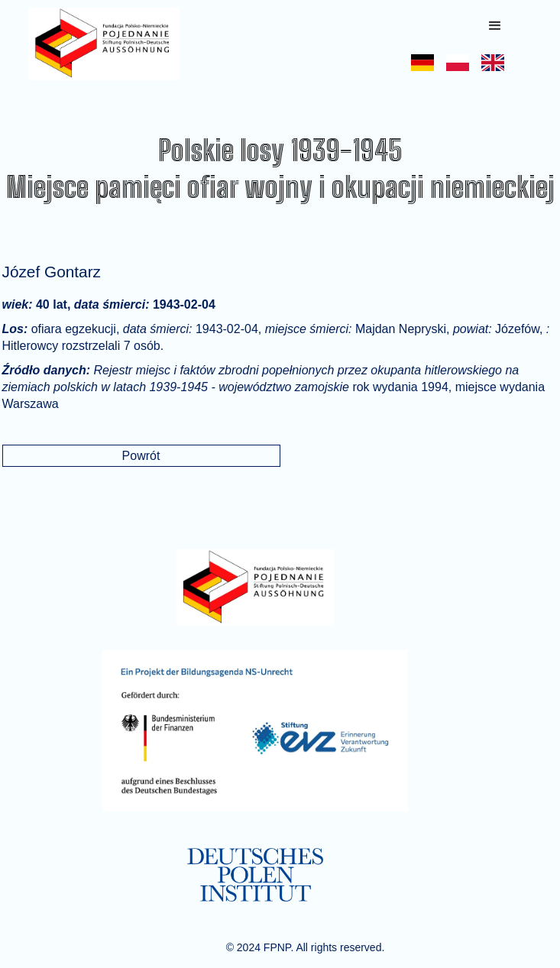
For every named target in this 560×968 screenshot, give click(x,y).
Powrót (141, 456)
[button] (495, 26)
